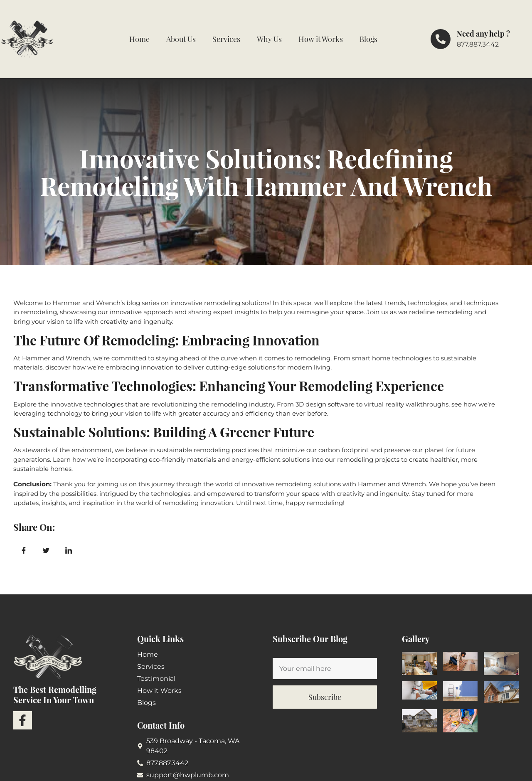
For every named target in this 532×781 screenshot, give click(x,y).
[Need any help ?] (441, 39)
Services (226, 39)
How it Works (321, 39)
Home (139, 39)
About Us (181, 39)
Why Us (269, 39)
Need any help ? (483, 34)
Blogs (368, 39)
